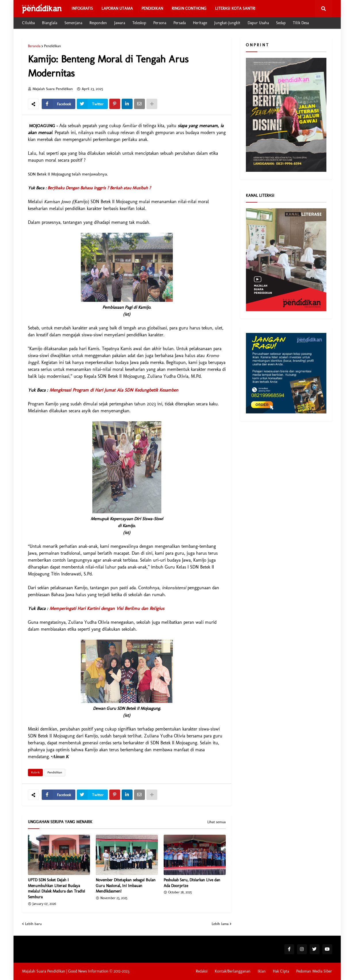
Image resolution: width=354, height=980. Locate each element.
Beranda (34, 46)
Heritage (200, 23)
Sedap (281, 23)
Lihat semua (217, 822)
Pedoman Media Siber (314, 971)
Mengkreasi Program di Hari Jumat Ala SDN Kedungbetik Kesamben (114, 390)
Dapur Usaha (258, 23)
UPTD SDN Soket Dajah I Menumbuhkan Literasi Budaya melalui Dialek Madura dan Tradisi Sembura (57, 889)
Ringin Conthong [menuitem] (189, 8)
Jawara (120, 23)
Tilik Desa (301, 23)
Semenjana (73, 23)
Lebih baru (33, 924)
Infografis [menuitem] (82, 8)
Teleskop (139, 23)
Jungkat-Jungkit (227, 23)
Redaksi (202, 971)
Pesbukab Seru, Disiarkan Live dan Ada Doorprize (192, 883)
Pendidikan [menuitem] (152, 8)
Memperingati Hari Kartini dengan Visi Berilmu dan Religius (107, 608)
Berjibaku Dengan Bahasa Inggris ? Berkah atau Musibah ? (99, 188)
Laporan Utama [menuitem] (117, 8)
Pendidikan (52, 46)
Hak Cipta (281, 971)
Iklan (262, 971)
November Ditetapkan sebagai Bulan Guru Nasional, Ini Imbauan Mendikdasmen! (126, 886)
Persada (180, 23)
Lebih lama (220, 924)
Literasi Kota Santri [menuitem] (235, 8)
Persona (160, 23)
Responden (98, 23)
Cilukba (28, 23)
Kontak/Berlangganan (233, 971)
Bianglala (50, 23)
